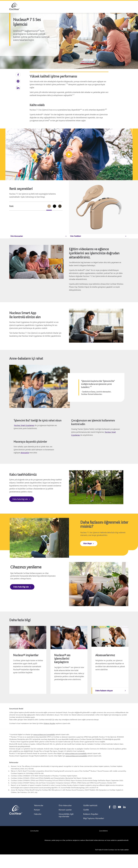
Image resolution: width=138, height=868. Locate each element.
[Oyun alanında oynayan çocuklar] (69, 154)
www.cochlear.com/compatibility (44, 748)
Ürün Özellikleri (75, 236)
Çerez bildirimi (103, 844)
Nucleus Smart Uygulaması (24, 425)
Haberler (38, 828)
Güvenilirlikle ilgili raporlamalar (66, 829)
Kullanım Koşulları (49, 737)
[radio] (49, 206)
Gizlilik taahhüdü (90, 819)
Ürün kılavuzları (65, 819)
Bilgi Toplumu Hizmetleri (94, 832)
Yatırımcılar (39, 819)
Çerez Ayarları (34, 844)
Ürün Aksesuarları (17, 236)
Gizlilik (86, 823)
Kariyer (37, 823)
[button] (18, 75)
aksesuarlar (25, 453)
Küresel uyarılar (65, 823)
